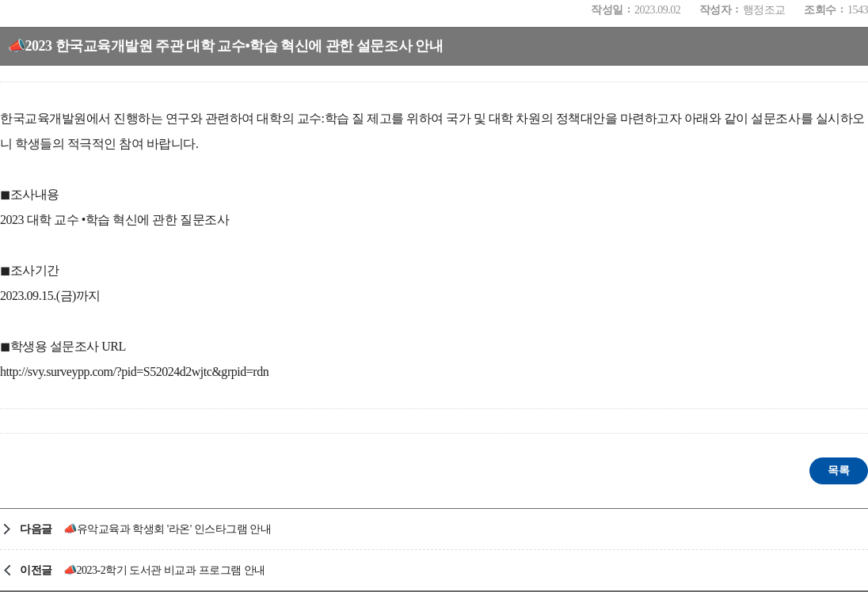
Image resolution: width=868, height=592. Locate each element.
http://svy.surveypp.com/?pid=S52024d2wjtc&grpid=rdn (134, 372)
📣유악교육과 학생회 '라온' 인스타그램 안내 (168, 529)
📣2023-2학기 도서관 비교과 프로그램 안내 (164, 570)
